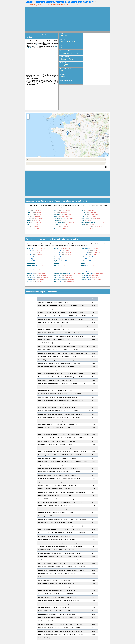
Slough (28, 279)
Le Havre (29, 219)
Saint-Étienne (85, 219)
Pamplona (57, 269)
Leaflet (107, 156)
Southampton (85, 261)
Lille (28, 217)
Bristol (28, 251)
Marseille (56, 211)
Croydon (56, 277)
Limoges (56, 227)
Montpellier (57, 215)
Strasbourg (29, 215)
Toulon (28, 221)
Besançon (56, 229)
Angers (28, 74)
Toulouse (29, 213)
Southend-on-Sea (86, 257)
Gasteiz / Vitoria (31, 263)
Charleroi (29, 269)
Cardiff (28, 253)
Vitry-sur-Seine (35, 45)
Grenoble (56, 221)
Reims (83, 217)
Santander (29, 275)
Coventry (84, 253)
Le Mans (56, 225)
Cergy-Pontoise (58, 219)
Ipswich (83, 275)
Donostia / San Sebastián (60, 273)
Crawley (56, 275)
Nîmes (28, 223)
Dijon (83, 221)
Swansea (56, 257)
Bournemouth (57, 279)
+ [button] (28, 115)
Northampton (30, 267)
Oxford (83, 277)
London (28, 249)
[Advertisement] (67, 19)
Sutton (56, 271)
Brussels (84, 249)
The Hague (57, 251)
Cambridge (84, 279)
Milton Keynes (30, 265)
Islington (56, 255)
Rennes (56, 217)
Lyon (83, 211)
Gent (83, 263)
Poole (28, 281)
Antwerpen (84, 251)
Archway (56, 267)
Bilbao (28, 255)
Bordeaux (84, 215)
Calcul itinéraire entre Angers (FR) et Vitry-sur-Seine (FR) (61, 2)
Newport (29, 257)
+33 (63, 82)
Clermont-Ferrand (86, 227)
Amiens (83, 225)
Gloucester (57, 281)
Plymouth (56, 259)
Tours (28, 227)
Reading (84, 255)
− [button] (28, 118)
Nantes (83, 213)
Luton (83, 259)
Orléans (84, 229)
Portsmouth (30, 271)
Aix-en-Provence (58, 223)
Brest (28, 225)
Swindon (29, 273)
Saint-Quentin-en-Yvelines (88, 223)
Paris (28, 211)
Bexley (83, 265)
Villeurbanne (30, 229)
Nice (55, 213)
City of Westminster (59, 261)
